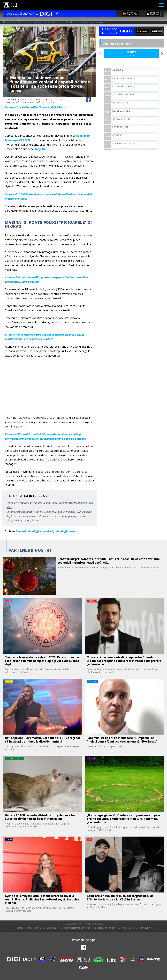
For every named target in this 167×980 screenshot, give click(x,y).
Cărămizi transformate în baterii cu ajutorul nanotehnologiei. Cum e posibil (49, 512)
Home (6, 22)
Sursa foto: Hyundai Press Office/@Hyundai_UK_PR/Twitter (36, 107)
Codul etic (147, 928)
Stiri (13, 22)
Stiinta (20, 22)
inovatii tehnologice (29, 531)
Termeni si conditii (24, 928)
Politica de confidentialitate (47, 928)
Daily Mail (41, 149)
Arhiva (124, 928)
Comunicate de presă (93, 928)
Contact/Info (135, 928)
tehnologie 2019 (65, 531)
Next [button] (162, 54)
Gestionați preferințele (71, 928)
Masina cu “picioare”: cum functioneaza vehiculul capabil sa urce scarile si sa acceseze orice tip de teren (69, 22)
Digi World (10, 5)
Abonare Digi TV (112, 928)
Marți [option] (131, 54)
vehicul (48, 531)
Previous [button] (100, 54)
